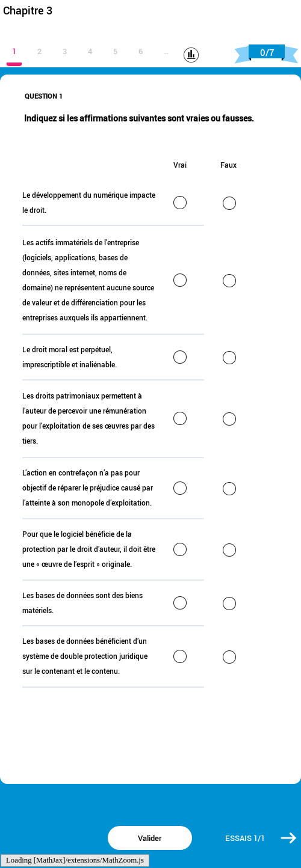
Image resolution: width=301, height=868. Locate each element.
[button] (289, 838)
